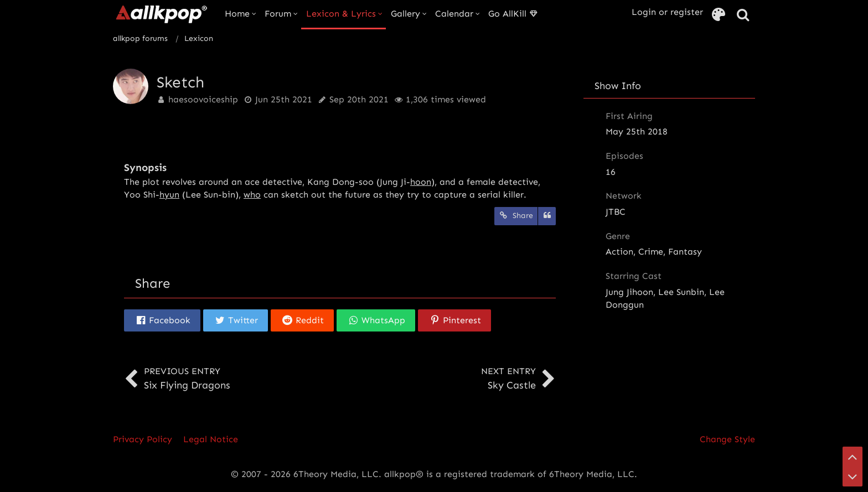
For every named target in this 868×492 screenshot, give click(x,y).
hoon (421, 182)
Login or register (667, 12)
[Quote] (547, 216)
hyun (169, 195)
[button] (162, 320)
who (252, 195)
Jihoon (640, 292)
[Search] (743, 15)
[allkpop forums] (161, 14)
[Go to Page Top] (852, 457)
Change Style (727, 439)
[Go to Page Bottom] (852, 477)
